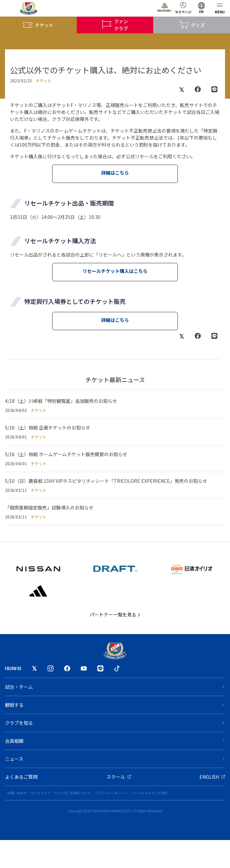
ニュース (115, 759)
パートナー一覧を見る (115, 614)
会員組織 (115, 741)
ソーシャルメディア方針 (149, 793)
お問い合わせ (17, 793)
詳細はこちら (115, 173)
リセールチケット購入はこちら (115, 271)
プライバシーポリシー (111, 793)
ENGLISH (212, 777)
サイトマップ (41, 793)
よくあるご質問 (21, 777)
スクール (119, 777)
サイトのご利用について (72, 793)
